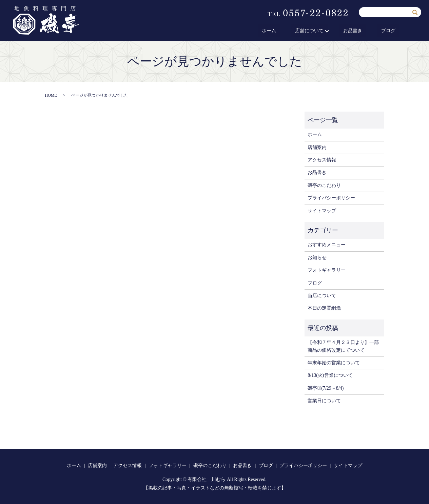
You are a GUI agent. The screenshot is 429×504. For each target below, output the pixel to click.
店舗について (324, 31)
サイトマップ (322, 211)
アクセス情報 (322, 160)
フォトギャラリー (327, 270)
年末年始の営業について (334, 363)
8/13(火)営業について (330, 375)
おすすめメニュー (327, 245)
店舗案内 (317, 147)
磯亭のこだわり (324, 185)
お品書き (364, 31)
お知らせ (317, 258)
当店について (322, 296)
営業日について (324, 401)
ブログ (392, 31)
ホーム (291, 31)
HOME (51, 95)
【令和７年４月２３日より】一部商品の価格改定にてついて (343, 346)
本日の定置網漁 (324, 308)
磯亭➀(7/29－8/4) (326, 388)
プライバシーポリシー (331, 198)
